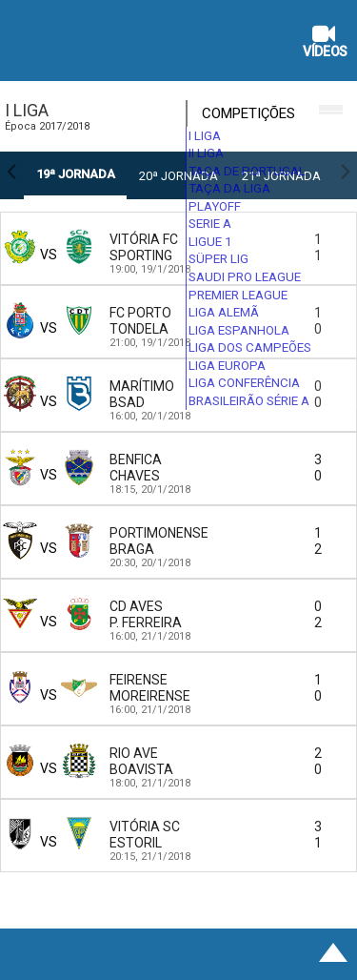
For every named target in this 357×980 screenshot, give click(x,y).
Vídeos (325, 43)
